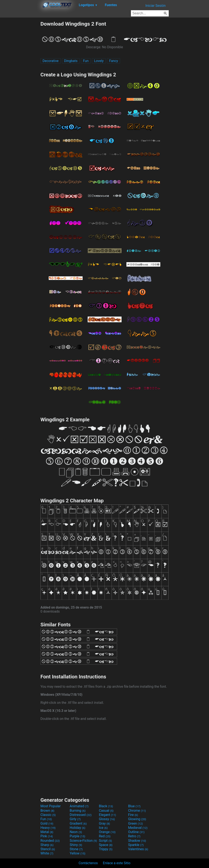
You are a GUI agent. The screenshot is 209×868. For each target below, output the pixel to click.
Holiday (78, 828)
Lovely (99, 61)
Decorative (51, 61)
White (47, 853)
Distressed (81, 815)
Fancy (113, 61)
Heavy (48, 828)
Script (105, 841)
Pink (47, 836)
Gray (104, 823)
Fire (133, 815)
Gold (47, 823)
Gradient (78, 823)
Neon (76, 832)
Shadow (137, 841)
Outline (136, 832)
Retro (134, 836)
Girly (75, 819)
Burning (78, 811)
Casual (106, 811)
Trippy (106, 849)
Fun (86, 61)
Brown (47, 811)
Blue (134, 806)
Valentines (138, 849)
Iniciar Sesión (155, 6)
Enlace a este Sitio (117, 863)
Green (136, 823)
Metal (47, 832)
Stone (76, 849)
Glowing (137, 819)
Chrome (137, 811)
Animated (79, 806)
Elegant (107, 815)
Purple (77, 836)
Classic (48, 815)
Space (106, 845)
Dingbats (71, 61)
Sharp (47, 845)
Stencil (48, 849)
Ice (103, 828)
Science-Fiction (83, 841)
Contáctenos (88, 863)
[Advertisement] (20, 84)
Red (105, 836)
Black (106, 806)
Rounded (50, 841)
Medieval (138, 828)
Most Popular (51, 806)
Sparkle (136, 845)
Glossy (107, 819)
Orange (107, 832)
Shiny (76, 845)
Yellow (78, 853)
